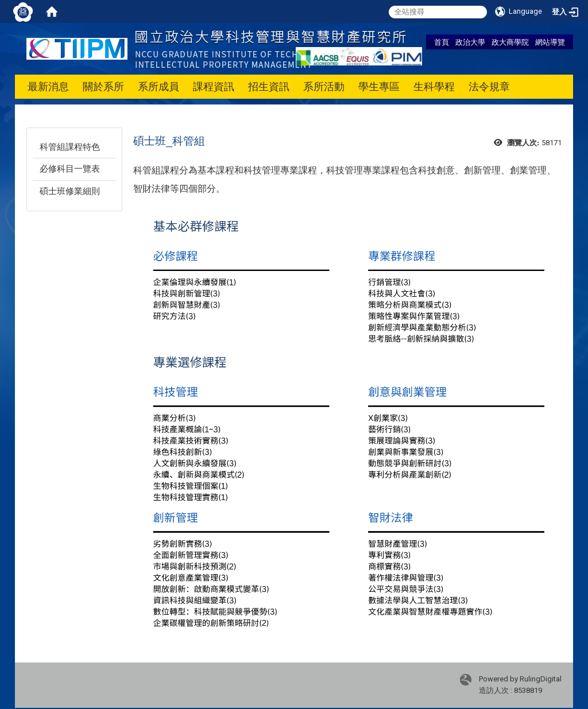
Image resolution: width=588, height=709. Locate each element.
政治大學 (470, 42)
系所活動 (324, 86)
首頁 (442, 42)
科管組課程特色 (70, 147)
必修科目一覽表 (70, 169)
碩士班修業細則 (70, 191)
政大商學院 (510, 42)
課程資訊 (214, 86)
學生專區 (379, 86)
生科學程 (434, 86)
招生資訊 (269, 86)
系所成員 (158, 86)
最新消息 (48, 86)
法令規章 (489, 86)
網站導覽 (550, 42)
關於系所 (103, 86)
